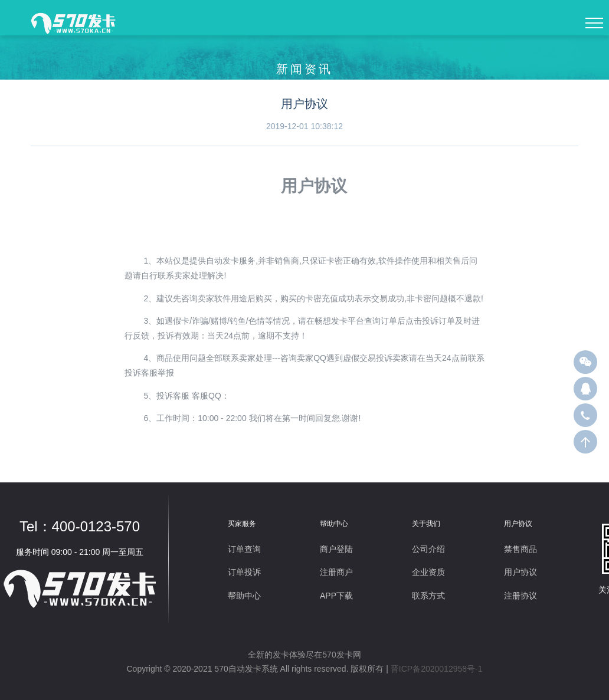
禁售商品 (520, 549)
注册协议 (520, 596)
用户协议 (520, 572)
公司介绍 (428, 549)
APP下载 (336, 596)
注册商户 (336, 572)
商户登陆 (336, 549)
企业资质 (428, 572)
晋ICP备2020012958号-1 (437, 669)
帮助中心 (244, 596)
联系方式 (428, 596)
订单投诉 (244, 572)
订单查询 (244, 549)
